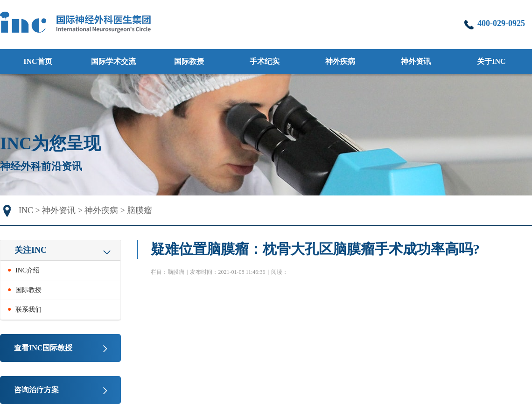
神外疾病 (101, 210)
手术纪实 (265, 61)
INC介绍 (28, 270)
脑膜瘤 (140, 210)
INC (26, 210)
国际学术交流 (113, 61)
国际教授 (189, 61)
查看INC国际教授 (43, 348)
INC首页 (38, 61)
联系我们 (28, 310)
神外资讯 (59, 210)
